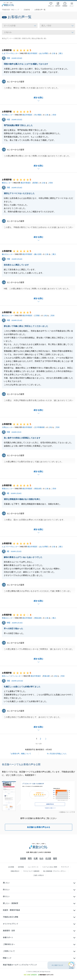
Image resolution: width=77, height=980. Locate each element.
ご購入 (60, 53)
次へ (46, 739)
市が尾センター (8, 115)
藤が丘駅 (38, 254)
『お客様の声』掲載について (20, 754)
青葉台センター (8, 489)
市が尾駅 (38, 115)
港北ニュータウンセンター (12, 676)
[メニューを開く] (72, 4)
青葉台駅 (38, 489)
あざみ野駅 (44, 53)
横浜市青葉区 (32, 53)
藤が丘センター (8, 254)
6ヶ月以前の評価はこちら (57, 754)
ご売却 (54, 115)
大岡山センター (8, 427)
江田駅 (37, 316)
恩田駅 (35, 183)
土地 (53, 53)
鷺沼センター (7, 183)
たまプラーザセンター (10, 53)
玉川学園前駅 (40, 427)
